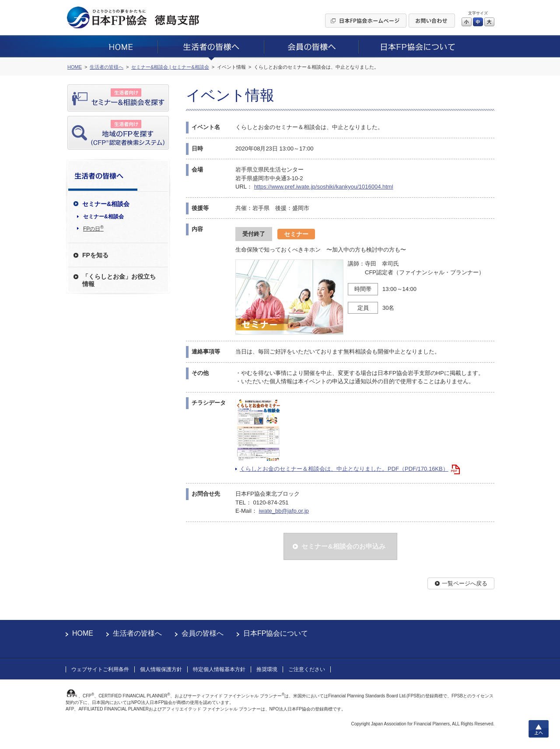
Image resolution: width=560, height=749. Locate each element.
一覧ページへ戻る (465, 583)
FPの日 (93, 228)
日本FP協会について (276, 633)
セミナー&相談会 (103, 217)
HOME (83, 633)
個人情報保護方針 (161, 669)
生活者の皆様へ (137, 633)
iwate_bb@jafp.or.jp (283, 511)
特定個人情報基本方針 (219, 669)
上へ (539, 729)
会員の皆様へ (203, 633)
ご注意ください (307, 669)
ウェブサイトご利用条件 (100, 669)
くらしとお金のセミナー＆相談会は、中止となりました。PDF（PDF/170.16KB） (344, 469)
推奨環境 (267, 669)
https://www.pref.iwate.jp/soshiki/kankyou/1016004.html (324, 187)
